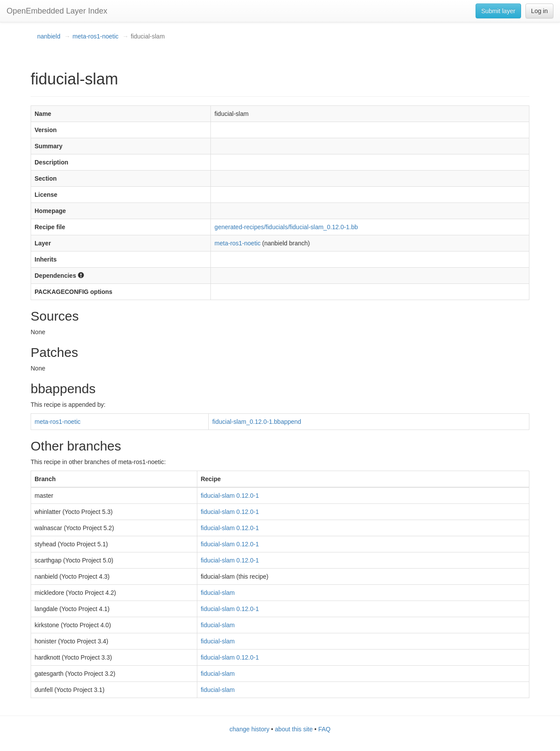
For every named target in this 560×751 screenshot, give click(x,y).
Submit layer (498, 11)
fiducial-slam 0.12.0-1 (230, 496)
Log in (539, 11)
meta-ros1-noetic (96, 36)
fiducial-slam (218, 593)
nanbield (49, 36)
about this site (294, 729)
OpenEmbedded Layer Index (57, 11)
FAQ (324, 729)
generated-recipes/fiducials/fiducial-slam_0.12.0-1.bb (286, 227)
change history (250, 729)
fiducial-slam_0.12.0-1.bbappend (257, 422)
